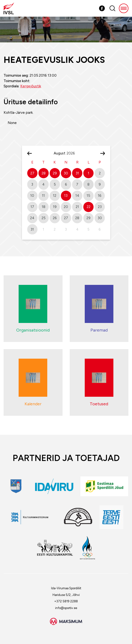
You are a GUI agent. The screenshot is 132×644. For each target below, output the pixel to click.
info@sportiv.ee (66, 608)
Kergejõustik (31, 86)
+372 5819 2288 (66, 601)
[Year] (73, 153)
